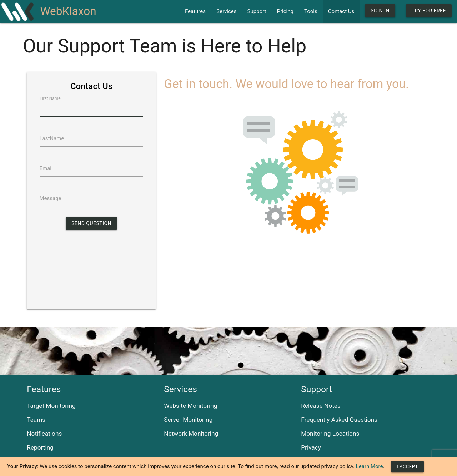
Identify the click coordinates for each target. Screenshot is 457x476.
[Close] (407, 467)
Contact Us (341, 11)
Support (257, 11)
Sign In (380, 11)
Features (195, 11)
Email (46, 168)
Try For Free (429, 11)
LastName (52, 138)
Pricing (285, 11)
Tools (311, 11)
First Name (50, 98)
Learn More (370, 466)
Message (51, 198)
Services (227, 11)
